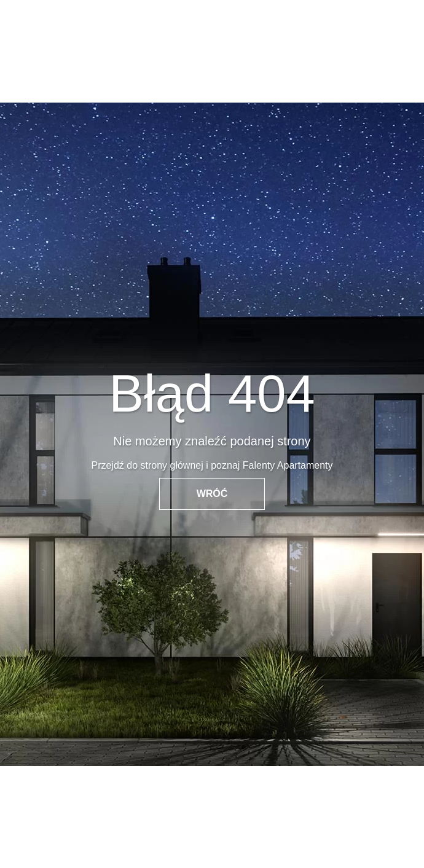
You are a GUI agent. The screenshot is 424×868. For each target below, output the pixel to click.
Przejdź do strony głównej (147, 465)
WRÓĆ (212, 494)
